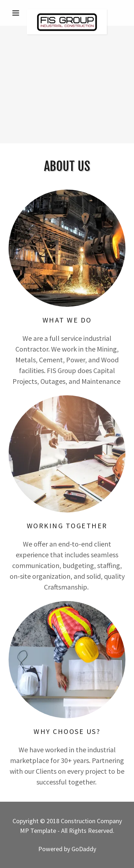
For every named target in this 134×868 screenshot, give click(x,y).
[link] (67, 13)
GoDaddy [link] (84, 849)
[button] (17, 13)
